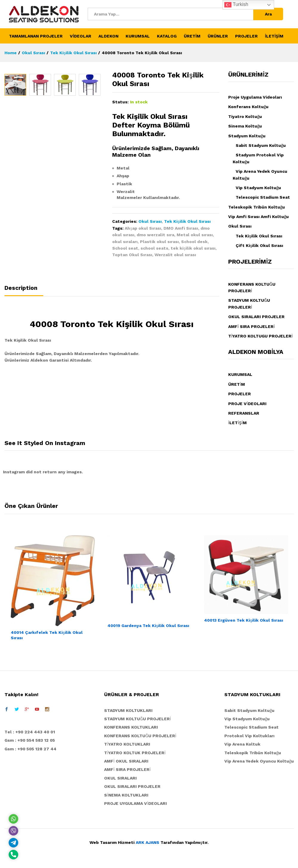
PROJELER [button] (246, 36)
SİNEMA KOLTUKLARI (126, 795)
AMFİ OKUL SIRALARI (126, 761)
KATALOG (167, 36)
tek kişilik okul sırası (193, 248)
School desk (194, 242)
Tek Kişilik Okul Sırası (187, 221)
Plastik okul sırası (159, 242)
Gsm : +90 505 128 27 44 (30, 749)
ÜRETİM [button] (192, 36)
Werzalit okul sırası (175, 255)
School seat (125, 248)
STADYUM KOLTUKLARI (128, 710)
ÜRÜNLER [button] (218, 36)
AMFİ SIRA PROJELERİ (251, 326)
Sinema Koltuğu (245, 126)
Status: (120, 102)
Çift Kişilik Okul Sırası (259, 245)
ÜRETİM (237, 384)
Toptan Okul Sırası (132, 255)
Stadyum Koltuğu (247, 136)
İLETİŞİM (274, 36)
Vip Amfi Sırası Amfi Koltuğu (258, 217)
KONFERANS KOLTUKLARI (131, 727)
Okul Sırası (150, 221)
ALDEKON (108, 36)
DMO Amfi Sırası (181, 228)
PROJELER (240, 394)
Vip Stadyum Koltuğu (258, 188)
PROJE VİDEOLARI (247, 404)
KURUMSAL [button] (138, 36)
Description (21, 288)
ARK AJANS (148, 842)
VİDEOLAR (81, 36)
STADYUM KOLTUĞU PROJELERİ (138, 719)
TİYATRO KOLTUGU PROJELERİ (260, 336)
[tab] (24, 291)
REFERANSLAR (244, 413)
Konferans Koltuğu (248, 107)
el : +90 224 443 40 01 (31, 732)
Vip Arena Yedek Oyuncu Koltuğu (259, 761)
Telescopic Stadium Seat (263, 197)
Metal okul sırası (195, 235)
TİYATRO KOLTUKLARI (127, 744)
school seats (154, 248)
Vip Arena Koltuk (242, 744)
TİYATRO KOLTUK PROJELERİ (135, 753)
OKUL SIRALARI (120, 778)
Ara (268, 14)
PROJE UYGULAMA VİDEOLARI (135, 803)
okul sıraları (125, 242)
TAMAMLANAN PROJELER (36, 36)
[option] (15, 183)
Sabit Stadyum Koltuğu (261, 145)
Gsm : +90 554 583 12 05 (30, 740)
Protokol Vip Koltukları (249, 736)
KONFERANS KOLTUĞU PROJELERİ (140, 736)
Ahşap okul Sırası (143, 228)
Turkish (236, 5)
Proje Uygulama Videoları (255, 97)
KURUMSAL (240, 374)
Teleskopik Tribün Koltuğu (257, 207)
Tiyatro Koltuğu (245, 116)
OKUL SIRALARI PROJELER (256, 317)
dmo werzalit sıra (155, 235)
